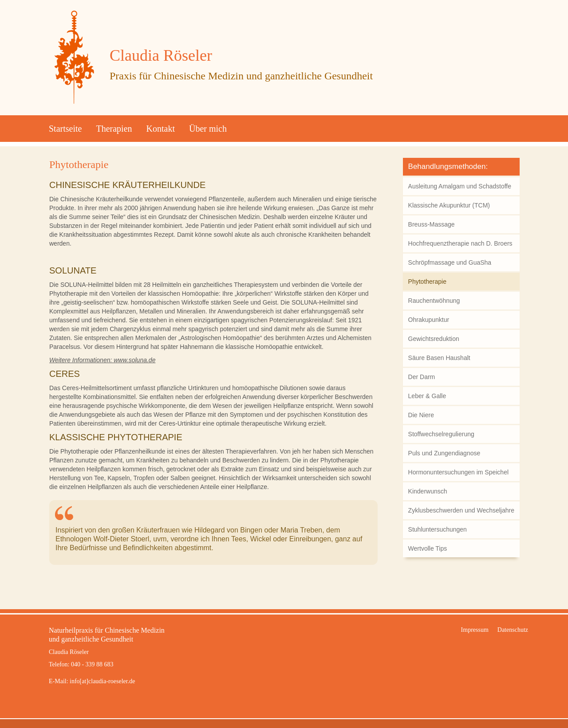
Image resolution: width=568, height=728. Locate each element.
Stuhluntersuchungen (438, 529)
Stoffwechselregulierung (441, 434)
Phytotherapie (79, 164)
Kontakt (161, 129)
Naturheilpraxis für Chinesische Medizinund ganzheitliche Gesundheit (107, 635)
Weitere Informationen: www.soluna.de (102, 360)
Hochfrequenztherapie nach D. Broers (460, 243)
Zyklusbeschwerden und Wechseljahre (461, 510)
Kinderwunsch (428, 491)
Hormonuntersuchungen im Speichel (458, 472)
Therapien (114, 129)
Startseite (65, 129)
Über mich (208, 129)
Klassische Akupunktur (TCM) (449, 205)
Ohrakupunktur (429, 320)
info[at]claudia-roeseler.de (102, 681)
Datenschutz (513, 630)
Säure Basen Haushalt (439, 358)
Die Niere (421, 415)
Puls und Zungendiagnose (444, 453)
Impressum (475, 630)
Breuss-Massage (432, 224)
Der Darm (422, 377)
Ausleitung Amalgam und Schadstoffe (460, 186)
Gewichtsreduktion (434, 339)
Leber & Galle (427, 396)
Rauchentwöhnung (434, 301)
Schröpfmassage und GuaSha (450, 262)
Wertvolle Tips (428, 548)
